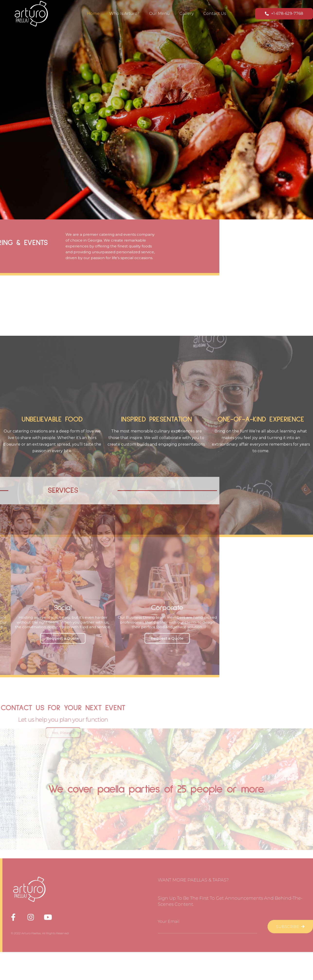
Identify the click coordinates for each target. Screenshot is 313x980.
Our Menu (159, 13)
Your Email (169, 881)
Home (93, 13)
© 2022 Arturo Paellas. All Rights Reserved (40, 892)
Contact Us (215, 13)
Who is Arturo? (124, 13)
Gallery (187, 13)
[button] (284, 13)
